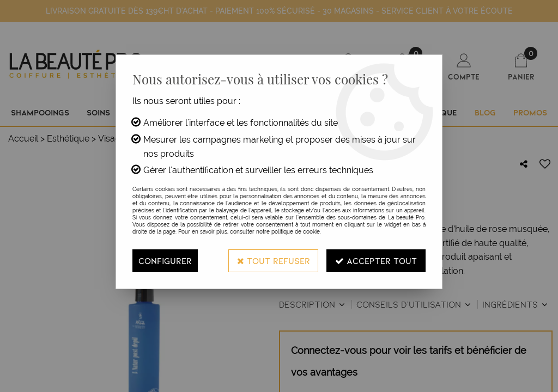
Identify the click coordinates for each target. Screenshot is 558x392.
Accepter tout (376, 261)
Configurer (165, 261)
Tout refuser (273, 261)
